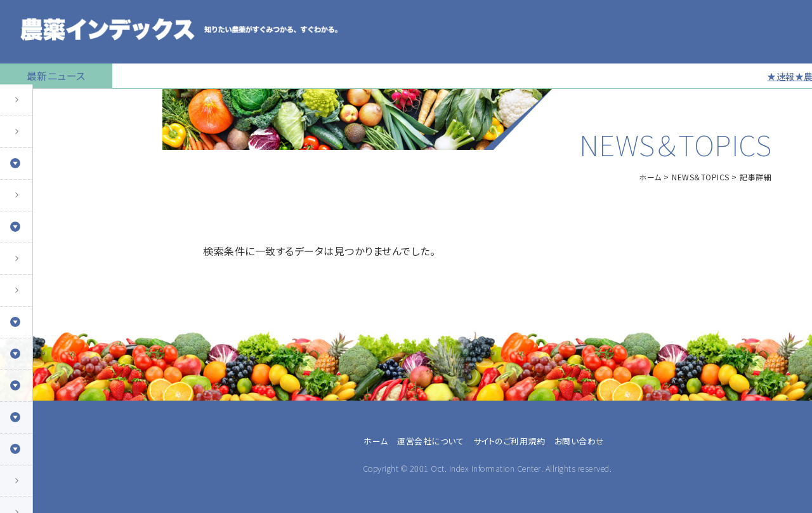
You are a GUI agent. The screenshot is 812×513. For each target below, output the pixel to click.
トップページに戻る (48, 105)
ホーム (650, 177)
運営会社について (430, 441)
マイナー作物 (35, 295)
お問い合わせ (580, 441)
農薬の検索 (31, 137)
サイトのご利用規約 (509, 441)
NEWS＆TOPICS (701, 177)
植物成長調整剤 (42, 263)
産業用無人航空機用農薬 (62, 200)
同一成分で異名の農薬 (56, 486)
